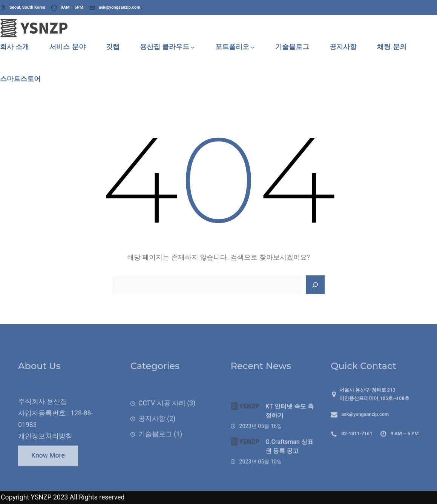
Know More (48, 461)
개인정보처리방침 (45, 448)
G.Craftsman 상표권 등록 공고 (289, 463)
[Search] (315, 285)
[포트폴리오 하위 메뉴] (253, 47)
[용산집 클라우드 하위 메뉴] (193, 47)
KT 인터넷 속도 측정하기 (290, 428)
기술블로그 (155, 446)
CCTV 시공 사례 (162, 415)
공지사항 (152, 430)
